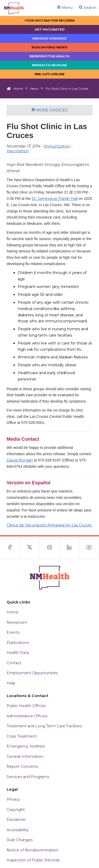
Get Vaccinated (49, 29)
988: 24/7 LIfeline (49, 74)
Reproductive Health (49, 56)
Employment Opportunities (32, 673)
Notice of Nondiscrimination (32, 850)
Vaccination (18, 151)
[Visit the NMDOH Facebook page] (10, 548)
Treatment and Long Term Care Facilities (44, 726)
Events (13, 632)
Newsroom (17, 622)
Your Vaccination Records (50, 21)
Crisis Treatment (22, 736)
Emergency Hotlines (26, 746)
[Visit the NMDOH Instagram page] (49, 548)
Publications (18, 643)
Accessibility (18, 830)
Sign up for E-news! (49, 47)
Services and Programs (28, 777)
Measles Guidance (49, 38)
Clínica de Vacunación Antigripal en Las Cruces (49, 525)
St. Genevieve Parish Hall (55, 199)
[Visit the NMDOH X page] (30, 548)
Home (18, 88)
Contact (14, 663)
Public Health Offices (26, 706)
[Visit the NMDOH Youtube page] (89, 548)
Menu (65, 8)
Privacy (13, 799)
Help (11, 683)
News (34, 88)
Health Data (18, 653)
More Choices (49, 110)
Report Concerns (22, 767)
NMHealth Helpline (49, 65)
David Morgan (20, 460)
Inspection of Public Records (33, 860)
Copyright (16, 810)
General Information (25, 757)
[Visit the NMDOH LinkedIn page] (69, 548)
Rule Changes (20, 840)
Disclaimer (16, 820)
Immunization (57, 146)
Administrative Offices (27, 716)
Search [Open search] (88, 8)
